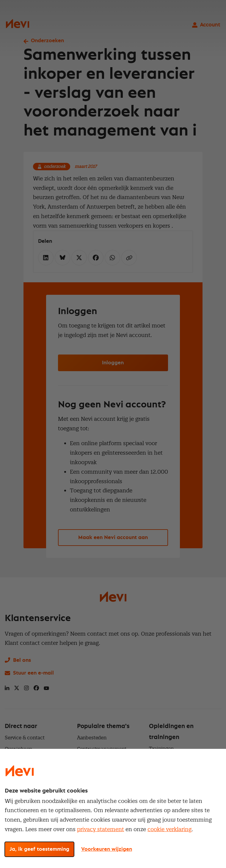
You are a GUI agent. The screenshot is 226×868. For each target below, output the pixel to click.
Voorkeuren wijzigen (107, 849)
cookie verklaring (169, 829)
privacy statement (101, 829)
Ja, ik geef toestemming (39, 849)
